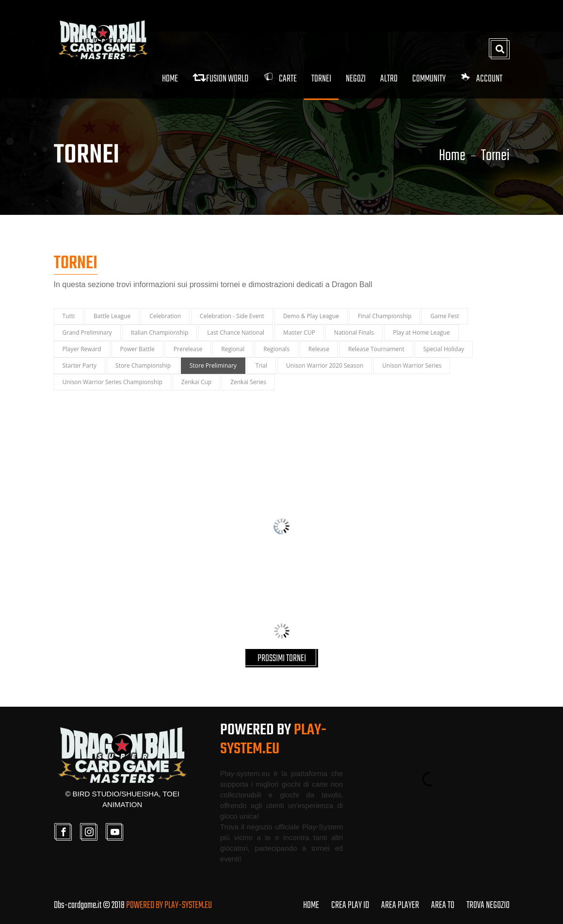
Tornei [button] (321, 79)
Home (170, 79)
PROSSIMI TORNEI (282, 658)
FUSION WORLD (220, 79)
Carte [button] (280, 79)
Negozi (356, 79)
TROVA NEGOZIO (488, 905)
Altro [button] (389, 79)
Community (429, 79)
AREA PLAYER (400, 905)
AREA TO (443, 905)
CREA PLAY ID (350, 905)
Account (481, 79)
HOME (311, 905)
